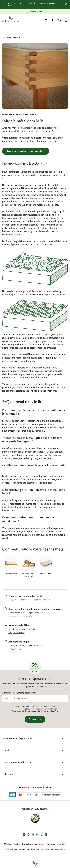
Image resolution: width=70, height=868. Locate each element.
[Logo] (11, 19)
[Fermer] (66, 4)
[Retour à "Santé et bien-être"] (3, 37)
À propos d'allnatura (16, 633)
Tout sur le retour (15, 649)
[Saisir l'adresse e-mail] (35, 698)
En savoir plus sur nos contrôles (21, 616)
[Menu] (66, 21)
